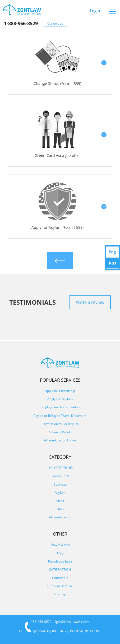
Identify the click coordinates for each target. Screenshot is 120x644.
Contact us (55, 23)
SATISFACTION (60, 570)
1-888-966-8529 (21, 23)
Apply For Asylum (60, 399)
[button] (60, 63)
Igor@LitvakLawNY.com (72, 622)
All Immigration (60, 517)
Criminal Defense (60, 586)
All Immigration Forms (60, 440)
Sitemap (60, 594)
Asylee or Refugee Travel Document (60, 416)
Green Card (60, 476)
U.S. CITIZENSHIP (60, 468)
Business (60, 484)
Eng (112, 252)
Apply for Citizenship (60, 391)
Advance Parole (60, 432)
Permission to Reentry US (60, 424)
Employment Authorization (60, 407)
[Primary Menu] (113, 9)
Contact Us (60, 578)
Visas (60, 501)
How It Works (60, 545)
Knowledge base (60, 561)
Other (60, 509)
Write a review (90, 302)
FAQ (60, 553)
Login (95, 11)
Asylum (60, 493)
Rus (112, 263)
